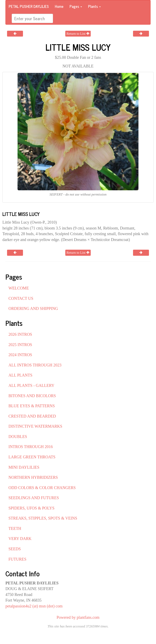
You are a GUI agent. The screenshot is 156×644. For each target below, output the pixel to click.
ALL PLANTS (20, 375)
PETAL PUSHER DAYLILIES (29, 6)
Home (59, 6)
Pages (76, 6)
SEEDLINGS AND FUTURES (34, 498)
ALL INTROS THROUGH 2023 (35, 365)
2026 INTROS (20, 334)
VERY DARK (20, 539)
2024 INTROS (20, 355)
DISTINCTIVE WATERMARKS (35, 426)
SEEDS (15, 549)
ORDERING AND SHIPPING (33, 308)
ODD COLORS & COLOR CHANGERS (42, 488)
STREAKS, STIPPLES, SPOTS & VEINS (43, 518)
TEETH (15, 528)
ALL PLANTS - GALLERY (31, 385)
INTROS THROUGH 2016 (31, 447)
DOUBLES (18, 437)
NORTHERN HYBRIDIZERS (33, 477)
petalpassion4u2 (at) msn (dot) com (34, 606)
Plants (94, 6)
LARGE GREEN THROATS (32, 457)
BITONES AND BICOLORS (32, 396)
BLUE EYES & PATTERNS (32, 406)
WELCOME (19, 288)
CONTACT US (21, 298)
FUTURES (17, 559)
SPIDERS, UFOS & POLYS (31, 508)
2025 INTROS (20, 345)
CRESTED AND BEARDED (32, 416)
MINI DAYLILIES (24, 467)
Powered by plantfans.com (78, 617)
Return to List (78, 34)
